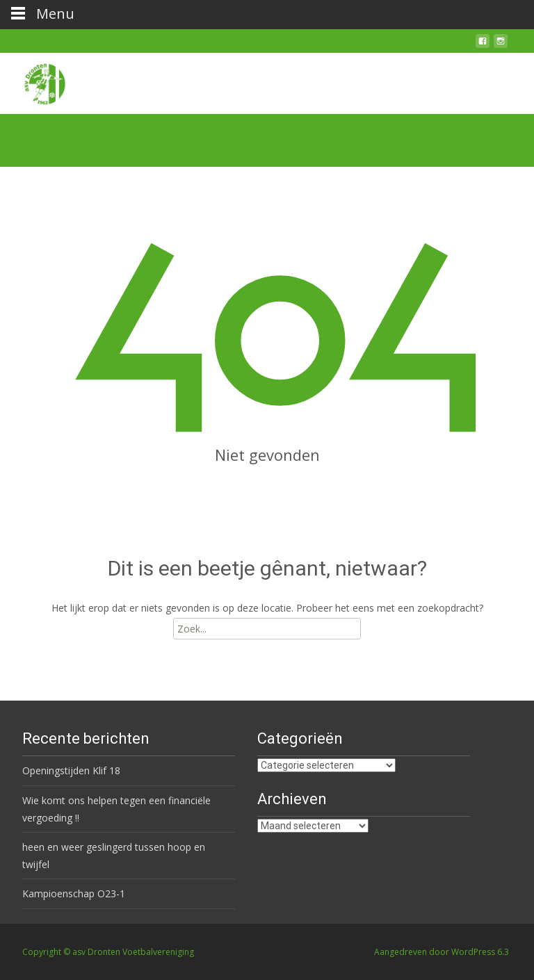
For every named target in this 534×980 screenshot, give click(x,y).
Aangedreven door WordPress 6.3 (442, 952)
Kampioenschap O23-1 (74, 893)
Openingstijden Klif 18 (71, 770)
